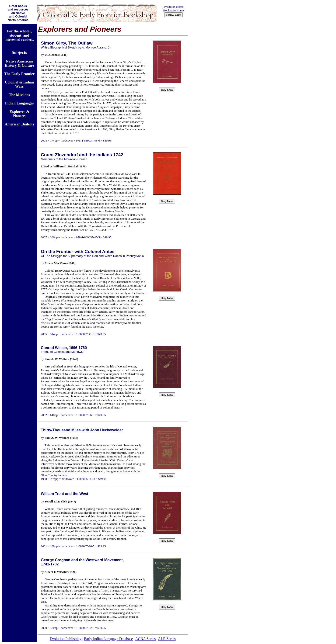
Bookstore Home (173, 10)
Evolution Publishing (66, 639)
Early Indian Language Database (108, 639)
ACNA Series (146, 639)
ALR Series (167, 639)
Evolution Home (173, 7)
